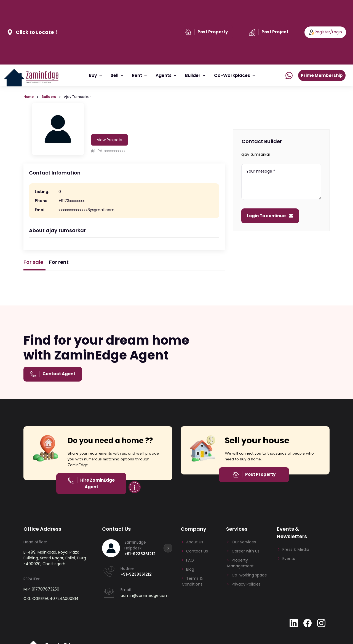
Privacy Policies (246, 584)
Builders (49, 97)
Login (337, 32)
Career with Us (246, 551)
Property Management (240, 563)
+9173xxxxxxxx (72, 201)
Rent (137, 75)
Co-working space (249, 575)
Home (29, 97)
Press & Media (296, 549)
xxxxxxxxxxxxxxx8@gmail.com (86, 210)
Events (289, 559)
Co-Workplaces (232, 75)
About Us (195, 542)
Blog (190, 569)
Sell (115, 75)
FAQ (190, 560)
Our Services (244, 542)
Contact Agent (59, 374)
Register (322, 32)
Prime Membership (322, 75)
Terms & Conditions (192, 581)
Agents (164, 75)
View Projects (109, 140)
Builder (193, 75)
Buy (93, 75)
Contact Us (197, 551)
